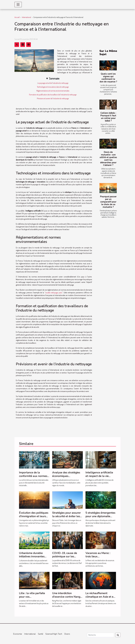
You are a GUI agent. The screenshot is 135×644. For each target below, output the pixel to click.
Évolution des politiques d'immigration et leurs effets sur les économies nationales (34, 518)
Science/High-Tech (54, 634)
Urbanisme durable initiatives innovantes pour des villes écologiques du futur (32, 558)
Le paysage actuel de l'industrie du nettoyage (53, 83)
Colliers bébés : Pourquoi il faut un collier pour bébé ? (108, 117)
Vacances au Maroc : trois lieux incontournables (98, 556)
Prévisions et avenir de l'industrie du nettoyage (53, 98)
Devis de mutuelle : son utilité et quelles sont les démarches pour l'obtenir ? (108, 159)
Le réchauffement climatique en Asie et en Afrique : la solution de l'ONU (100, 598)
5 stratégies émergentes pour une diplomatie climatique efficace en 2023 (100, 518)
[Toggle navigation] (18, 5)
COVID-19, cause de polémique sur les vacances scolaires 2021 (67, 556)
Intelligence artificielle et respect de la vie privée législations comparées (99, 478)
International (26, 17)
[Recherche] (101, 635)
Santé (41, 634)
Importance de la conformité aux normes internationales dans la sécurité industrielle (33, 478)
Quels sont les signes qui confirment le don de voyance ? (108, 78)
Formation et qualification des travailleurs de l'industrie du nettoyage (53, 95)
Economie (18, 634)
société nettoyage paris (54, 293)
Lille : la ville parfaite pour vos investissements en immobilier (32, 598)
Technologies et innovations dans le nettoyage (53, 87)
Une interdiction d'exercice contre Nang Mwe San (66, 597)
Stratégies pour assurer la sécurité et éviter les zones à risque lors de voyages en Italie (66, 518)
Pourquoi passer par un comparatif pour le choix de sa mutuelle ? (108, 202)
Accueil (17, 17)
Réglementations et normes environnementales (53, 91)
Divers (67, 634)
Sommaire (54, 78)
